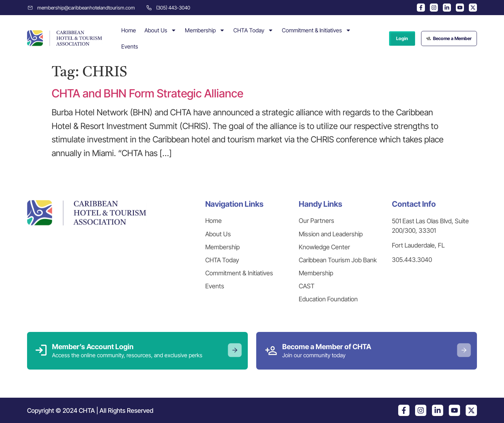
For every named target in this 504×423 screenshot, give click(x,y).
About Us (160, 30)
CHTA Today (253, 30)
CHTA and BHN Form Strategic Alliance (147, 93)
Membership (205, 30)
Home (129, 30)
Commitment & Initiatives (316, 30)
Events (130, 46)
